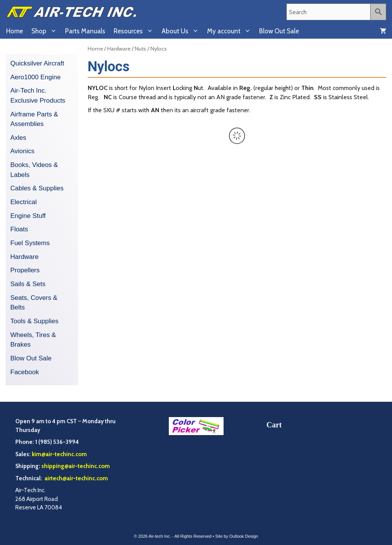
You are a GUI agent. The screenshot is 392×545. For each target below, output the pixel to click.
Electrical (24, 202)
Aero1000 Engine (35, 77)
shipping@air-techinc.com (76, 466)
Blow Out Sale (279, 31)
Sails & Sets (28, 284)
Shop (46, 31)
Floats (19, 229)
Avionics (22, 151)
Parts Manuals (85, 31)
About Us (182, 31)
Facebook (25, 372)
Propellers (25, 270)
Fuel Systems (30, 243)
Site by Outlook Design (237, 536)
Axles (18, 138)
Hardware (119, 49)
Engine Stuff (28, 216)
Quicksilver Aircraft (37, 63)
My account (231, 31)
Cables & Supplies (37, 188)
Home (15, 31)
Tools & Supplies (34, 321)
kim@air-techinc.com (59, 454)
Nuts (140, 49)
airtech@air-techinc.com (76, 478)
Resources (136, 31)
